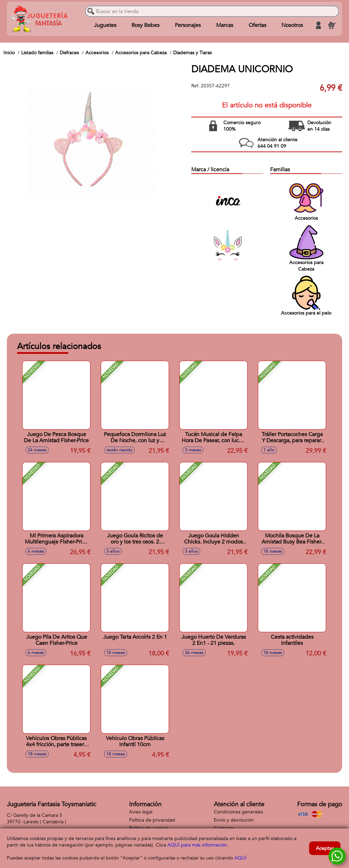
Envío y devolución (234, 820)
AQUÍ (240, 858)
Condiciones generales (238, 812)
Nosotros (292, 25)
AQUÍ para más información (197, 845)
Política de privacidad (152, 820)
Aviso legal (141, 812)
